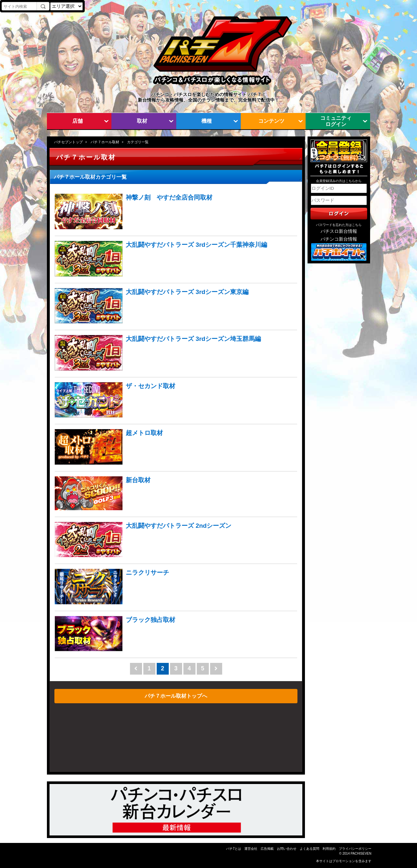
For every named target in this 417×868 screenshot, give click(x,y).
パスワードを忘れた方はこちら (339, 225)
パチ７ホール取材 (105, 142)
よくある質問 (309, 849)
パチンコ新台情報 (339, 239)
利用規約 (329, 849)
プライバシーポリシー (355, 849)
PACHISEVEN (361, 854)
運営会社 (251, 849)
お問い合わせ (287, 849)
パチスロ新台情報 (339, 231)
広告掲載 (267, 849)
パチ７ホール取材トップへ (176, 696)
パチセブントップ (68, 142)
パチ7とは (234, 849)
